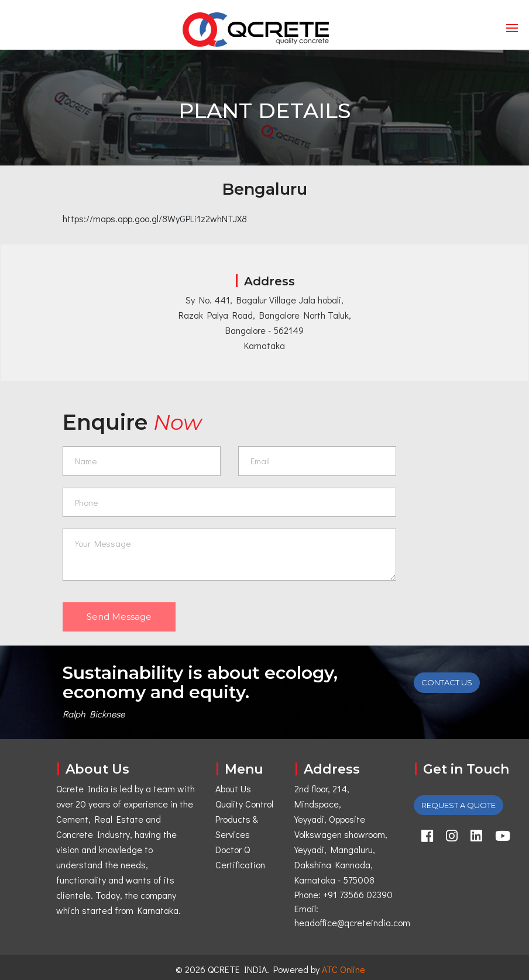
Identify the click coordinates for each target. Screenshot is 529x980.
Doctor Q (233, 849)
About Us (233, 789)
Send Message (119, 617)
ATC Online (343, 969)
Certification (240, 865)
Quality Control (244, 804)
